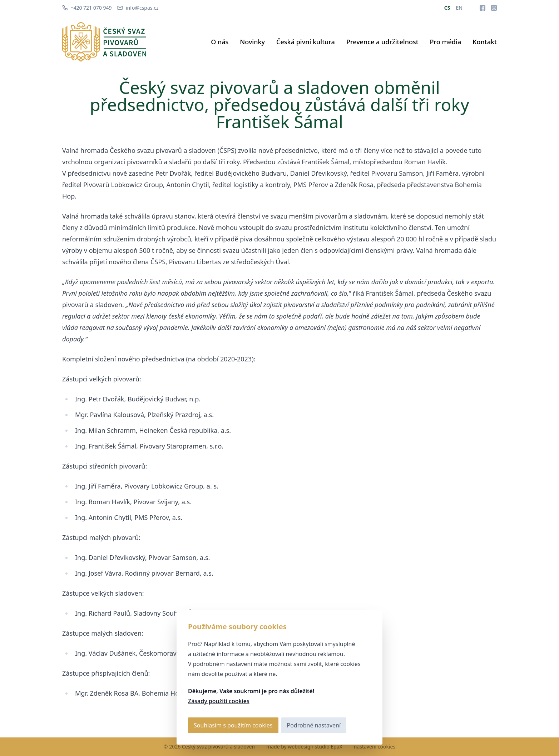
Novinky (252, 42)
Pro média (446, 42)
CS (447, 8)
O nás (220, 42)
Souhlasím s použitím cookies (233, 725)
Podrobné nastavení (314, 725)
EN (459, 8)
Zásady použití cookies (219, 701)
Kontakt (485, 42)
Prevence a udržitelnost (382, 42)
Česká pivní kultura (306, 42)
